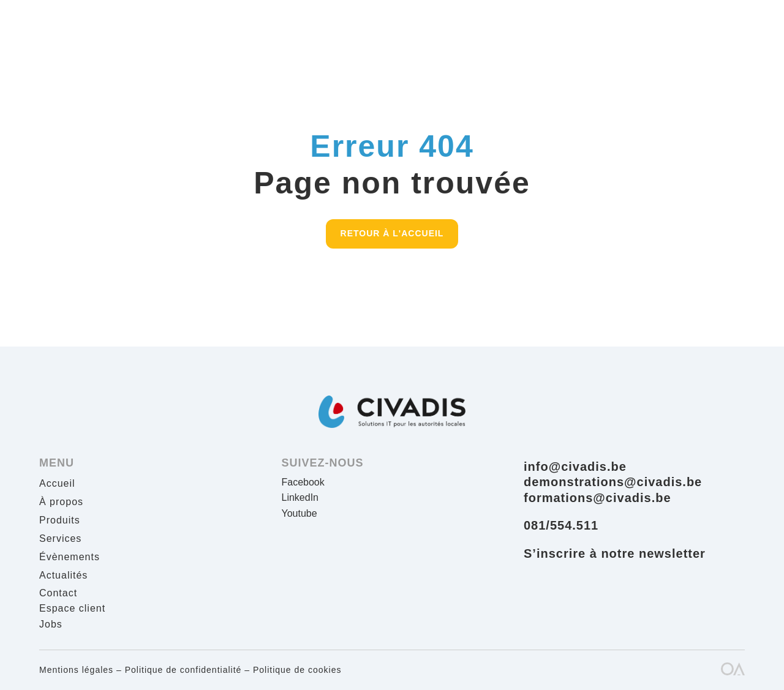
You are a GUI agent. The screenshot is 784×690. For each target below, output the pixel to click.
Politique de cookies (297, 670)
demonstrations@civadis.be (613, 482)
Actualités (63, 576)
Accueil (57, 484)
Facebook (303, 482)
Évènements (70, 557)
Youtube (300, 513)
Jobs (51, 624)
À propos (61, 502)
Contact (58, 593)
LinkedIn (300, 497)
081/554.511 (561, 525)
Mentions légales (76, 670)
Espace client (72, 608)
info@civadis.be (575, 467)
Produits (60, 521)
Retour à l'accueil (392, 233)
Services (60, 539)
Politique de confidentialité (183, 670)
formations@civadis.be (597, 498)
